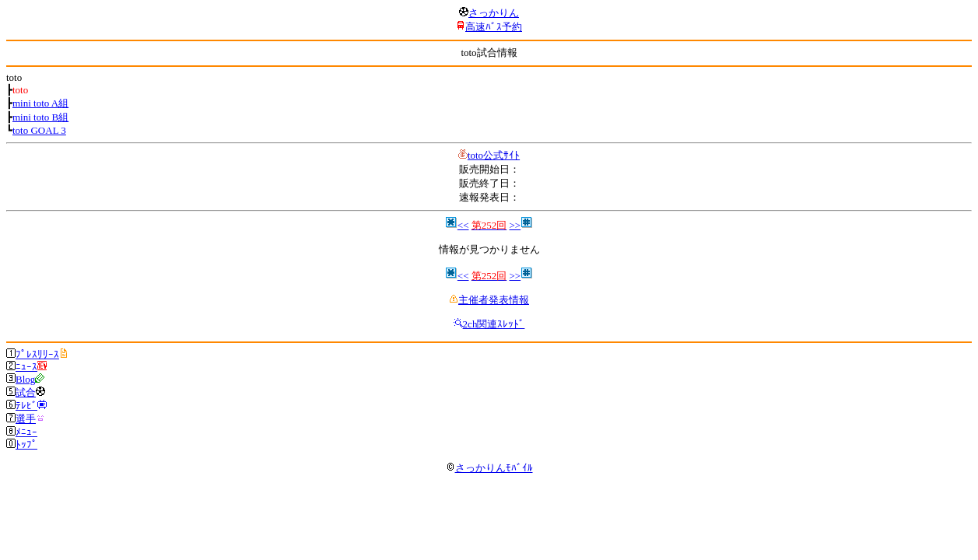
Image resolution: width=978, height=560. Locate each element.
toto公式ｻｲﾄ (494, 155)
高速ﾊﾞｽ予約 (494, 27)
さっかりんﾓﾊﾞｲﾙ (489, 468)
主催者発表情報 (494, 300)
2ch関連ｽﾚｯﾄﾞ (494, 324)
